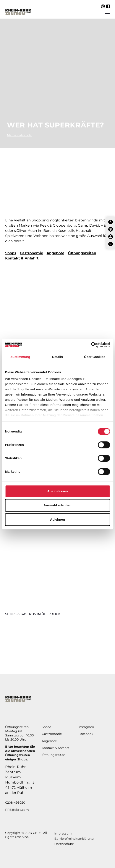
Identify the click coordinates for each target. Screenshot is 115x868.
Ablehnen (57, 519)
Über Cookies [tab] (95, 357)
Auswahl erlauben (57, 505)
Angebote (55, 253)
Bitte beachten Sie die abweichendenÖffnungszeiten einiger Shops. (20, 753)
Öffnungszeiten (82, 253)
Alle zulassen (57, 491)
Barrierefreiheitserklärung (74, 839)
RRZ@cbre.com (17, 810)
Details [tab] (58, 357)
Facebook (86, 734)
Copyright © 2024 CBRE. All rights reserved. (26, 835)
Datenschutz (64, 844)
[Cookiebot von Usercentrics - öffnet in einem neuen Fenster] (91, 345)
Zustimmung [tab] (20, 357)
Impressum (63, 833)
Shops (11, 253)
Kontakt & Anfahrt (22, 258)
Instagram (86, 727)
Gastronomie (31, 253)
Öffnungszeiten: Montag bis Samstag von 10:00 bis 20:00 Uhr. (19, 733)
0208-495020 (15, 803)
